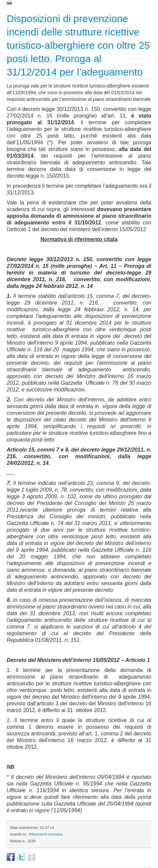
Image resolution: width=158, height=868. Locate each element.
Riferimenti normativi (46, 834)
